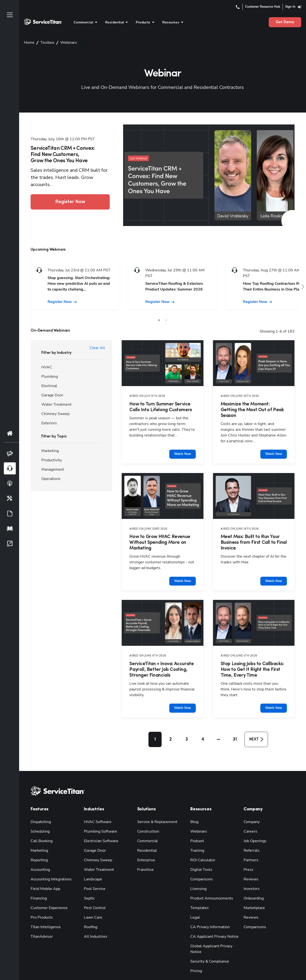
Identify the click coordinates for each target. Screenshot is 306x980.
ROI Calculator (202, 848)
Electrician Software (100, 829)
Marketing (39, 839)
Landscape (92, 868)
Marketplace (253, 896)
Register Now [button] (70, 198)
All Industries (94, 925)
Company (251, 810)
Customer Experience (47, 896)
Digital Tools (200, 858)
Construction (147, 820)
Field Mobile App (44, 877)
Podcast (196, 829)
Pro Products (40, 906)
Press (248, 858)
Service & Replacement (155, 810)
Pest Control (93, 896)
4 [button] (202, 728)
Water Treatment (97, 858)
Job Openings (254, 829)
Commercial (147, 829)
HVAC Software (96, 810)
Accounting (40, 858)
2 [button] (171, 728)
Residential (146, 839)
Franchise (145, 858)
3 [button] (186, 728)
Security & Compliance (208, 944)
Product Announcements (209, 887)
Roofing (90, 915)
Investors (251, 877)
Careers (249, 820)
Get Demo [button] (286, 22)
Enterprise (145, 848)
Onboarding (253, 887)
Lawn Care (92, 906)
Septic (89, 887)
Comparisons (200, 868)
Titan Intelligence (44, 915)
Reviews (250, 868)
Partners (250, 848)
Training (197, 839)
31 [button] (233, 728)
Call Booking (41, 829)
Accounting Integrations (49, 868)
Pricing (196, 954)
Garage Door (94, 839)
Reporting (38, 848)
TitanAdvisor (41, 925)
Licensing (198, 877)
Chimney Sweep (96, 848)
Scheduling (39, 820)
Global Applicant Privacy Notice (215, 934)
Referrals (251, 839)
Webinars (197, 820)
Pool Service (94, 877)
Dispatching (40, 810)
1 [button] (155, 728)
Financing (38, 887)
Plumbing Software (99, 820)
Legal (195, 906)
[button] (217, 728)
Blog (194, 810)
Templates (198, 896)
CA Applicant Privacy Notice (213, 925)
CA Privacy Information (209, 915)
